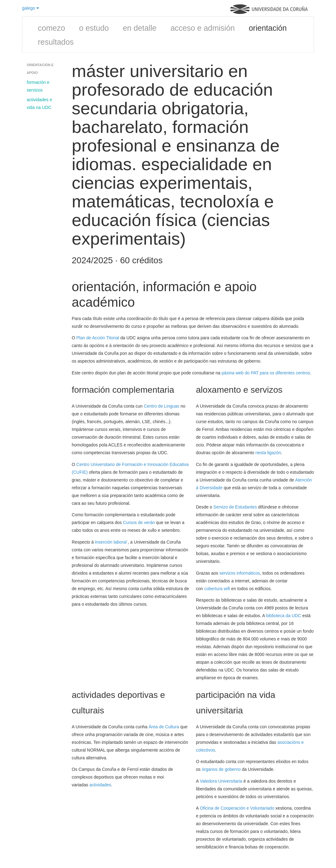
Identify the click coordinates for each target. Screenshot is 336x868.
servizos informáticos (240, 573)
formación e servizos (38, 86)
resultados (56, 42)
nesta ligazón (268, 453)
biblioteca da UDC (284, 616)
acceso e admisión (203, 28)
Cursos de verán (139, 522)
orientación (268, 28)
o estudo (94, 28)
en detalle (139, 28)
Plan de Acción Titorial (98, 338)
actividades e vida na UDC (39, 104)
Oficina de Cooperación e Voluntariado (237, 808)
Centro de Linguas (161, 406)
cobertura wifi (217, 589)
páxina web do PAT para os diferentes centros (266, 373)
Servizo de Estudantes (235, 507)
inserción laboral (111, 542)
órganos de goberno (221, 769)
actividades (100, 785)
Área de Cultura (164, 727)
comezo (52, 28)
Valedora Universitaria (221, 781)
